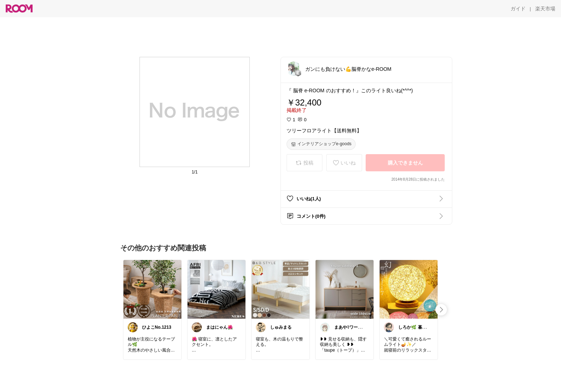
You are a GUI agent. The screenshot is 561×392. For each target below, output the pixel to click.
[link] (152, 289)
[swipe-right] (441, 310)
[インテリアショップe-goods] (321, 144)
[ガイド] (518, 9)
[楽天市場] (545, 9)
